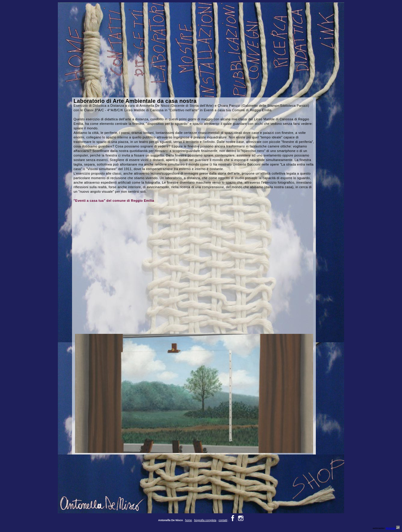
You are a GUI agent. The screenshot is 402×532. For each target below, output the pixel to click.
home (188, 520)
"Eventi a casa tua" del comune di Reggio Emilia (114, 201)
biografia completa (205, 520)
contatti (223, 520)
